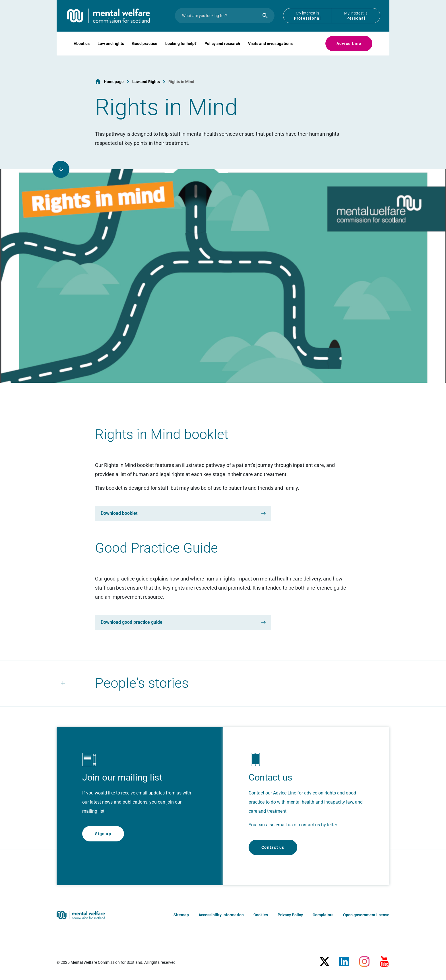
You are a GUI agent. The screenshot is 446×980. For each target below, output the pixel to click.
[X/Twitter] (325, 959)
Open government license (366, 915)
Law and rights (111, 50)
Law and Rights (146, 82)
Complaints (323, 915)
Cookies (261, 915)
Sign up (103, 834)
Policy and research (222, 50)
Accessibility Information (221, 915)
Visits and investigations (270, 50)
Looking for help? (181, 50)
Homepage (114, 82)
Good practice (145, 50)
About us (82, 50)
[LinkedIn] (344, 959)
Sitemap (181, 915)
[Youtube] (384, 959)
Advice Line (349, 50)
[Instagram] (364, 959)
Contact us (273, 847)
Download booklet (119, 513)
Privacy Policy (290, 915)
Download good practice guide (132, 622)
